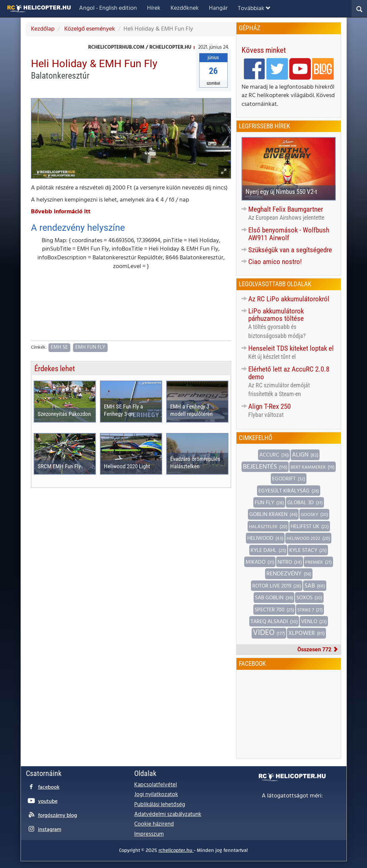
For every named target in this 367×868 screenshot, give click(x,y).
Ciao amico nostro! (275, 262)
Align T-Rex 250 (269, 406)
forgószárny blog (58, 816)
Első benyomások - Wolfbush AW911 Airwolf (289, 234)
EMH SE (59, 347)
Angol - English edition (108, 8)
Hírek (154, 8)
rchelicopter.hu (176, 850)
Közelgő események (89, 29)
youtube (48, 801)
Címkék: (39, 348)
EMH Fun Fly (90, 347)
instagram (50, 830)
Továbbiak (254, 9)
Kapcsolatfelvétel (156, 785)
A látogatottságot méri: (292, 796)
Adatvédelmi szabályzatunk (168, 814)
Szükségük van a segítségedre (290, 250)
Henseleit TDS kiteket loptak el (291, 348)
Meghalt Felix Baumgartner (286, 209)
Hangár (218, 8)
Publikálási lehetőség (160, 805)
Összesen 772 (318, 649)
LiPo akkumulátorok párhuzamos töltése (276, 315)
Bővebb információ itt (61, 212)
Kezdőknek (185, 8)
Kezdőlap (43, 29)
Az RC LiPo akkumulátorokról (289, 299)
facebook (49, 787)
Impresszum (149, 834)
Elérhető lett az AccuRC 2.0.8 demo (289, 373)
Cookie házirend (154, 824)
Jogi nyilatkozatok (156, 795)
